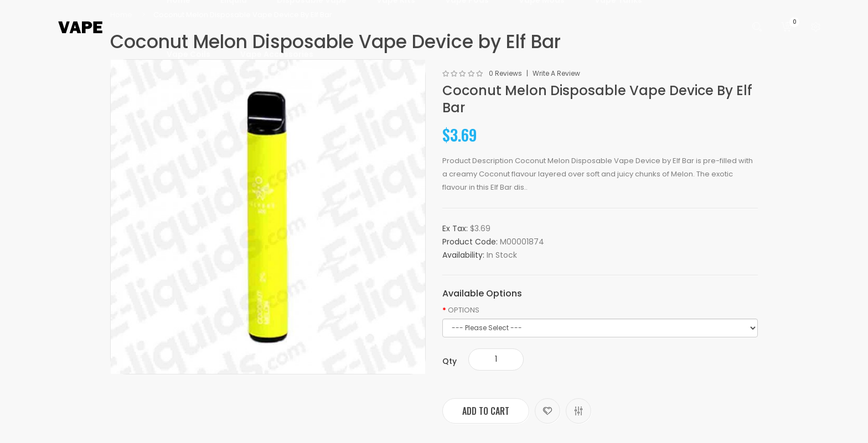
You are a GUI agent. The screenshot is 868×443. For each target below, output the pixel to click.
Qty (449, 361)
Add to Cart (486, 411)
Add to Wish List (547, 411)
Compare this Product (578, 411)
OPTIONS (464, 310)
